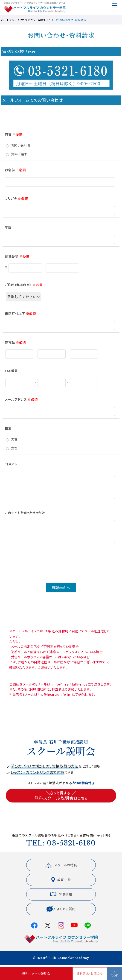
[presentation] (61, 574)
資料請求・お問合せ (90, 974)
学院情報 (61, 898)
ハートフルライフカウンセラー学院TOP (25, 20)
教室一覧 (61, 884)
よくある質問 (61, 913)
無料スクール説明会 (36, 974)
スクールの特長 (61, 869)
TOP (115, 975)
